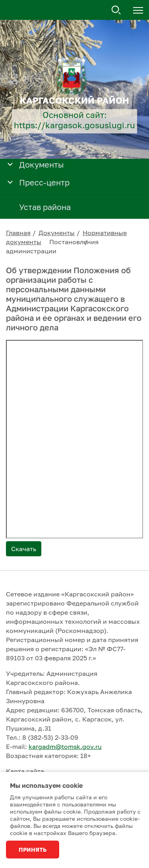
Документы (57, 233)
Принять (33, 850)
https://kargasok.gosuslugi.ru (74, 125)
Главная (18, 233)
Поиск (116, 10)
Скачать (24, 549)
